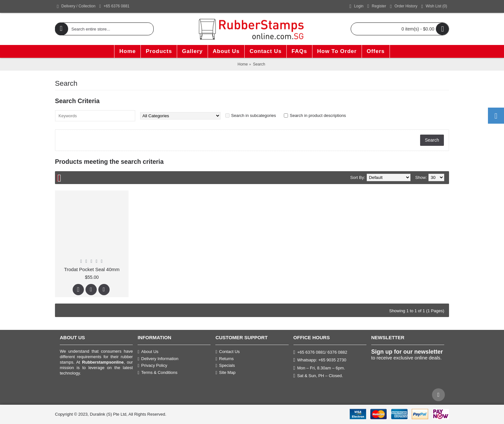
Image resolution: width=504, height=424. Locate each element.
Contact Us (227, 352)
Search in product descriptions (318, 115)
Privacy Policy (152, 366)
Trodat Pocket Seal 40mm (92, 269)
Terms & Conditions (157, 373)
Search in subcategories (253, 115)
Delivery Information (158, 359)
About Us (148, 352)
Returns (225, 359)
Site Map (225, 373)
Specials (225, 366)
